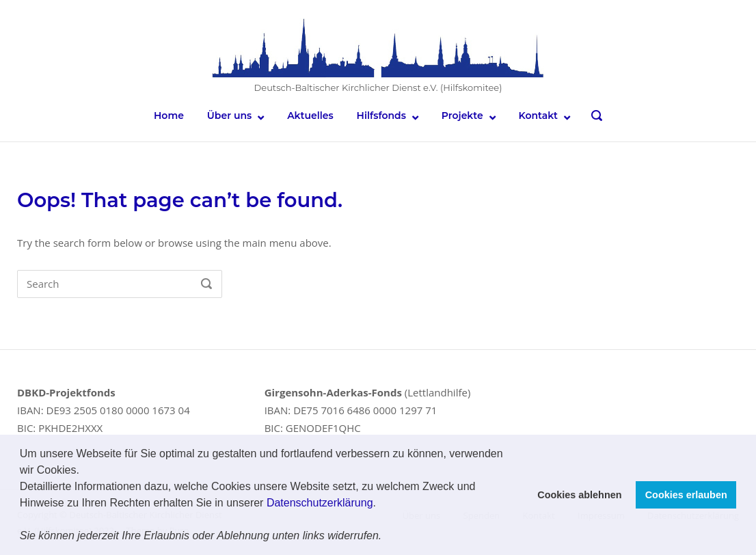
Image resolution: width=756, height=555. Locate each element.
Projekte (462, 116)
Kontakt (539, 116)
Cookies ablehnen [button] (579, 495)
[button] (387, 537)
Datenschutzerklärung (320, 503)
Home (169, 116)
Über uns (229, 116)
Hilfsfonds (381, 116)
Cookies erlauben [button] (686, 495)
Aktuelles (310, 116)
